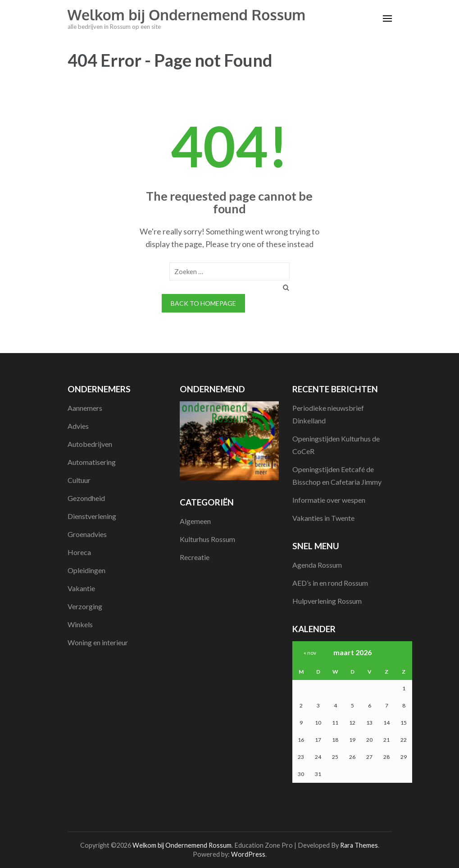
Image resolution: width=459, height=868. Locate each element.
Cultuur (79, 480)
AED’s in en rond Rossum (330, 583)
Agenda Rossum (317, 565)
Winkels (80, 624)
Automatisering (92, 462)
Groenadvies (87, 534)
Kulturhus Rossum (207, 539)
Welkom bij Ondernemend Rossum (187, 15)
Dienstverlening (92, 516)
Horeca (79, 552)
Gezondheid (86, 498)
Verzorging (85, 606)
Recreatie (195, 557)
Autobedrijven (90, 444)
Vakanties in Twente (323, 518)
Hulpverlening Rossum (327, 601)
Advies (78, 426)
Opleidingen (86, 570)
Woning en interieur (98, 642)
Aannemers (85, 408)
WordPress (248, 854)
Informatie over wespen (329, 500)
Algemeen (195, 521)
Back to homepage (203, 303)
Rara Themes (359, 845)
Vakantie (81, 588)
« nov (310, 653)
